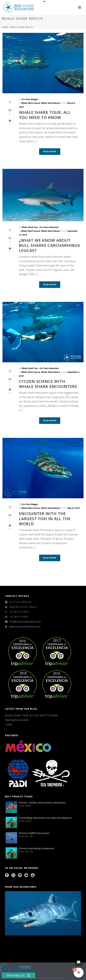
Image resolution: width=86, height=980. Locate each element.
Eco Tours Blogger (30, 99)
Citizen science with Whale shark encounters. (49, 384)
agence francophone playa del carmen (53, 945)
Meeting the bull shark (17, 720)
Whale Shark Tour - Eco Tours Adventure (40, 227)
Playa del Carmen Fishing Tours (67, 945)
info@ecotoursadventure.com (25, 622)
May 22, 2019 (74, 508)
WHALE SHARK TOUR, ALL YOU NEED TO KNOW (45, 115)
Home (5, 27)
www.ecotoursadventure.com (25, 627)
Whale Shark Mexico (51, 103)
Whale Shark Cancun (31, 103)
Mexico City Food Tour (41, 945)
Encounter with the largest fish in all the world (45, 519)
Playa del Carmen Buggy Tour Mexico (12, 945)
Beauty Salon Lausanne (25, 949)
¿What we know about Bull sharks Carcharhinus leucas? (50, 245)
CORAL (9, 725)
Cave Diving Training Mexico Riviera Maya (28, 945)
